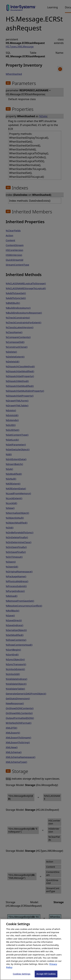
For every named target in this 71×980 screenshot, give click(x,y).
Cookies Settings (22, 977)
